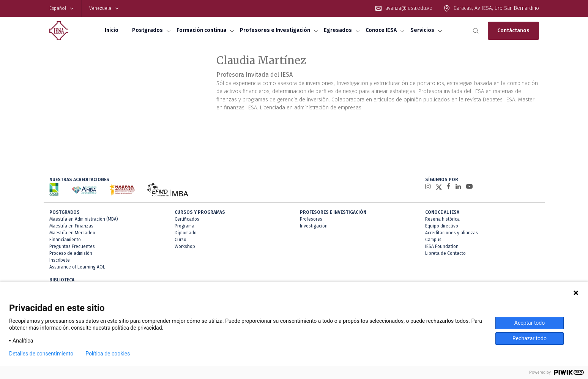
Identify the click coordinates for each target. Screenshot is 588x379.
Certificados (187, 219)
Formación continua (201, 30)
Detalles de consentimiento (41, 354)
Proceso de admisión (71, 253)
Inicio (112, 30)
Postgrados (147, 30)
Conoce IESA (381, 30)
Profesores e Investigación (275, 30)
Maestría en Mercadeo (72, 233)
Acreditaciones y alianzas (452, 233)
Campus (433, 240)
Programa (184, 226)
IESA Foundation (442, 246)
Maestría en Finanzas (71, 226)
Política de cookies (108, 354)
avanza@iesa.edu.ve (409, 8)
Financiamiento (65, 240)
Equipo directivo (442, 226)
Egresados (338, 30)
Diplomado (186, 233)
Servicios (422, 30)
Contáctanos (513, 31)
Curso (180, 240)
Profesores (311, 219)
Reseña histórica (442, 219)
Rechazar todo (530, 338)
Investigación (314, 226)
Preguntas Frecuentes (72, 246)
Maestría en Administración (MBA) (84, 219)
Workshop (185, 246)
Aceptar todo (530, 323)
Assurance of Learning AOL (77, 267)
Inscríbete (60, 260)
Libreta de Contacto (445, 253)
